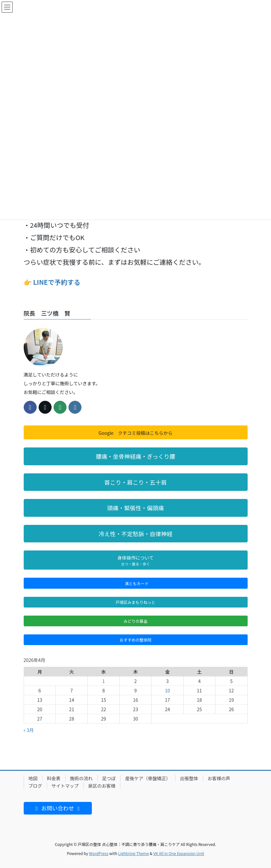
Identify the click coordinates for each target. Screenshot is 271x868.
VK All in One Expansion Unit (179, 853)
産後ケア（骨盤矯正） (148, 778)
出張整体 (189, 778)
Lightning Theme (134, 853)
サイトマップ (65, 786)
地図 (33, 778)
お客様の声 (219, 778)
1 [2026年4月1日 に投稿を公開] (104, 681)
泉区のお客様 (102, 786)
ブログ (35, 786)
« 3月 (29, 730)
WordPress (99, 853)
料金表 (54, 778)
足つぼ (109, 778)
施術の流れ (81, 778)
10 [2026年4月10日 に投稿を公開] (167, 690)
